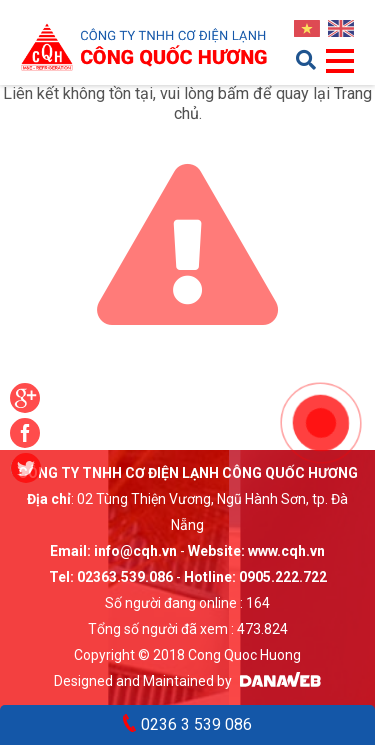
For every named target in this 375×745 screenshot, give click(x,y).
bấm (233, 93)
